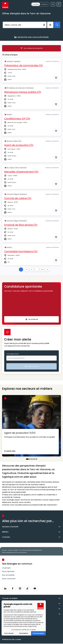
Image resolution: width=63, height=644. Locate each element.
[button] (31, 303)
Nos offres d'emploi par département (31, 550)
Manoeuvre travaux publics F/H (23, 92)
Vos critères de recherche (36, 49)
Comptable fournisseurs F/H (21, 251)
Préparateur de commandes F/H (23, 65)
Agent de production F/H (19, 145)
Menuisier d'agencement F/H (21, 172)
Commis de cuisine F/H (18, 198)
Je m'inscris (32, 319)
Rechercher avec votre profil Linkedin (32, 37)
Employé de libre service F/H (21, 225)
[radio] (36, 4)
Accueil (4, 550)
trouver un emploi (13, 550)
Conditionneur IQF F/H (17, 119)
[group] (40, 4)
